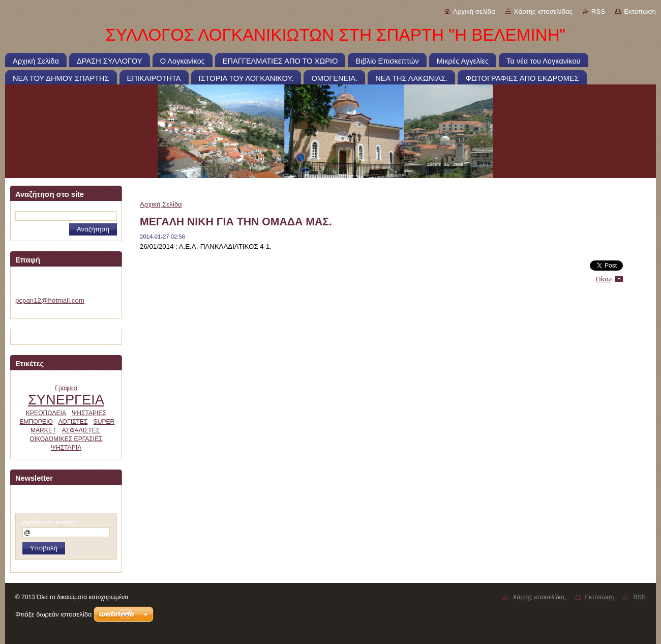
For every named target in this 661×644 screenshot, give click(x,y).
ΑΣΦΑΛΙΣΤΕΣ (81, 430)
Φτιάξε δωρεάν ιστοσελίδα (53, 614)
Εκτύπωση (640, 11)
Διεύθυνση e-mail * (50, 522)
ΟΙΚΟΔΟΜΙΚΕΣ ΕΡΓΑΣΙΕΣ (66, 439)
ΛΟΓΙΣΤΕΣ (73, 422)
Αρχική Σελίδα (161, 204)
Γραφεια (66, 388)
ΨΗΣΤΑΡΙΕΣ (89, 413)
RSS (598, 11)
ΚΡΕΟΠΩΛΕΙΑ (46, 413)
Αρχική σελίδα (474, 11)
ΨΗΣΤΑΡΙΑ (66, 448)
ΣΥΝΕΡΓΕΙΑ (66, 400)
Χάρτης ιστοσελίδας (543, 11)
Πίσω (604, 279)
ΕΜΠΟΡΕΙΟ (36, 422)
